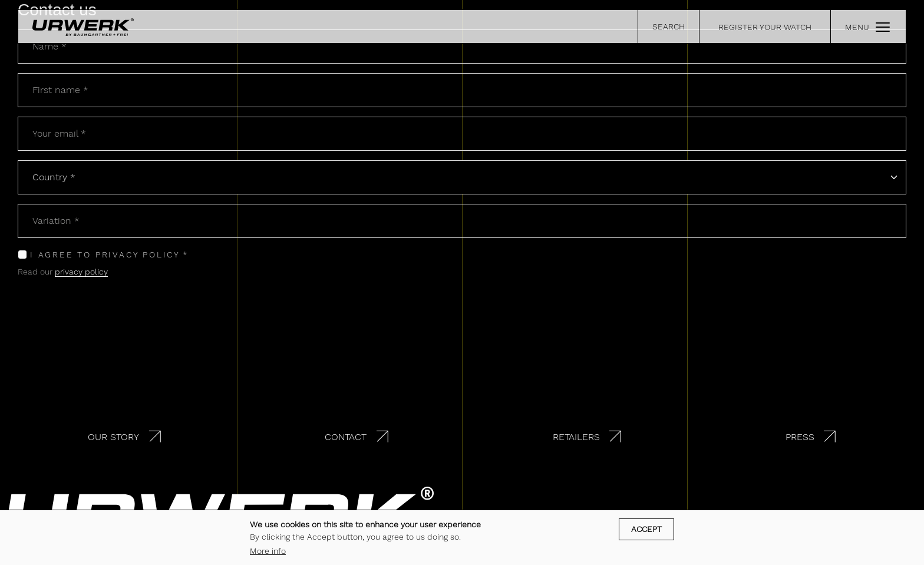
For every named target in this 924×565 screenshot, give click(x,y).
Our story (113, 437)
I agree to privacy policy (105, 255)
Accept (646, 529)
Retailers (576, 437)
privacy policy (81, 272)
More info (268, 551)
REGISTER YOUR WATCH (765, 27)
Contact (346, 437)
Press (800, 437)
